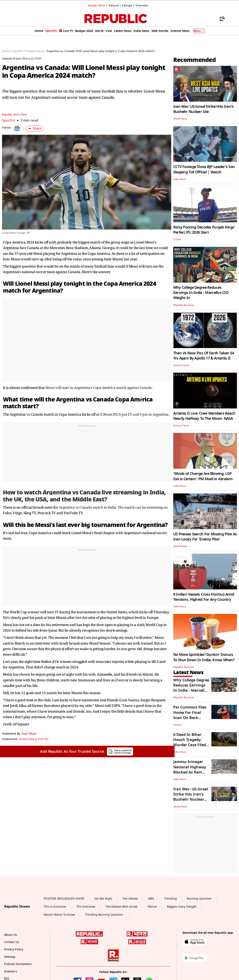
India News (180, 179)
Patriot (152, 907)
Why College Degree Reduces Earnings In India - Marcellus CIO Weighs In (201, 293)
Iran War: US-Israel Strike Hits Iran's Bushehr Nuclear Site (203, 109)
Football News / (35, 51)
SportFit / (18, 51)
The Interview (86, 907)
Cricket (177, 239)
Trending (170, 899)
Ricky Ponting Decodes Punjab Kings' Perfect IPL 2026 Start (204, 230)
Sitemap (10, 957)
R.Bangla (127, 6)
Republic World (97, 6)
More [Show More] (199, 31)
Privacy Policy (14, 949)
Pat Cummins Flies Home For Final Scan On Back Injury (190, 715)
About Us (11, 935)
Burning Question (199, 899)
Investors (11, 971)
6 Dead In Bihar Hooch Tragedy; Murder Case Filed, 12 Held (190, 742)
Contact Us (12, 942)
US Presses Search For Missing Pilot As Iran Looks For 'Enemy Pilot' (205, 537)
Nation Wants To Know (59, 915)
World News (180, 119)
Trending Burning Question (104, 915)
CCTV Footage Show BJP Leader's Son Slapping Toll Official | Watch (204, 169)
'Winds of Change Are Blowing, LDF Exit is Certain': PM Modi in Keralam (203, 476)
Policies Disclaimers (18, 964)
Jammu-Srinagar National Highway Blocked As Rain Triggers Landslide (190, 770)
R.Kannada (142, 6)
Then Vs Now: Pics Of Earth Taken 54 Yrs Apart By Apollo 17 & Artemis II (204, 356)
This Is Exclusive (55, 907)
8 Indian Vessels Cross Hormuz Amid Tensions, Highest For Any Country (204, 597)
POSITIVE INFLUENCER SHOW (64, 899)
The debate (130, 899)
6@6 (151, 899)
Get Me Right (103, 899)
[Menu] (220, 19)
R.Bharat (114, 6)
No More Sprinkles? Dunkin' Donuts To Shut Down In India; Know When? (204, 657)
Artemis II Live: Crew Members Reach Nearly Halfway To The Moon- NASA (204, 416)
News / (7, 51)
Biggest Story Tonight (182, 907)
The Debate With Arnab (121, 907)
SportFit (8, 120)
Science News (181, 365)
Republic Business (184, 305)
